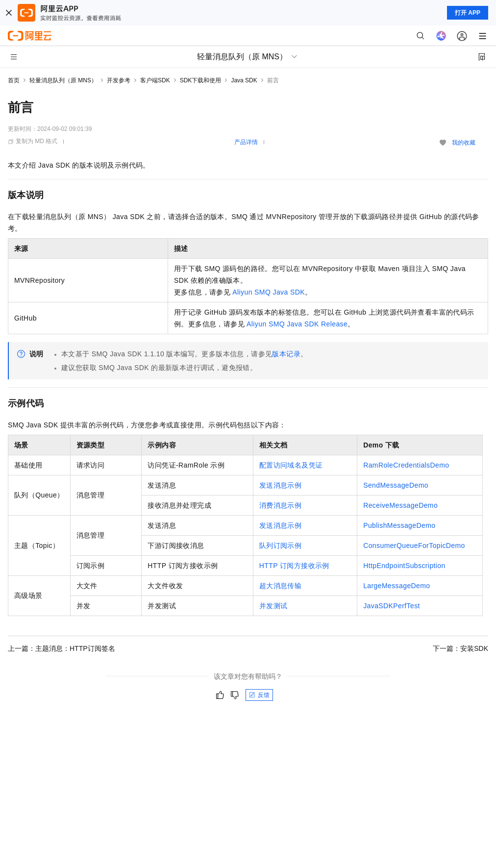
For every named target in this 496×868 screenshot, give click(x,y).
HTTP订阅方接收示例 (294, 566)
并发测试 (273, 606)
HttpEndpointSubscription (404, 566)
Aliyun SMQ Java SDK (269, 292)
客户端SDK (155, 80)
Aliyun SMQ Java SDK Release (297, 324)
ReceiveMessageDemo (400, 505)
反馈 (259, 695)
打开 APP (468, 13)
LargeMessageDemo (397, 586)
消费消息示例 (280, 505)
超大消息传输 (280, 586)
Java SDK (244, 80)
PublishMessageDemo (399, 525)
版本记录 (286, 354)
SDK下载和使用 (201, 80)
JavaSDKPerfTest (392, 606)
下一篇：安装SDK (460, 648)
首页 (14, 80)
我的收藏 (464, 143)
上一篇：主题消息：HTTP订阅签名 (62, 648)
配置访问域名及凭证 (291, 465)
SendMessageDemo (396, 485)
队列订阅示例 (280, 546)
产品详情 (246, 142)
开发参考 (119, 80)
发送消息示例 (280, 485)
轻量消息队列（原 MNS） (63, 80)
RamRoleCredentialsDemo (406, 465)
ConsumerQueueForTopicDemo (414, 546)
